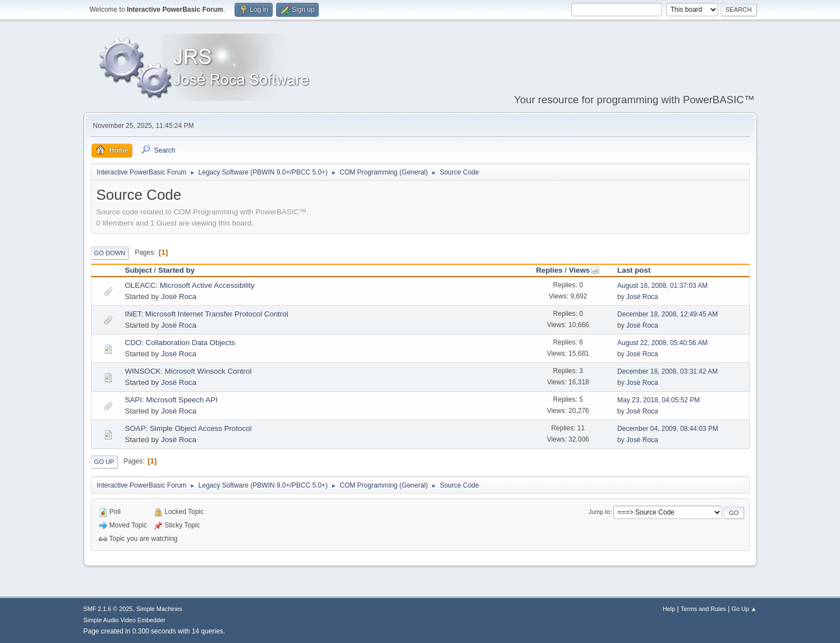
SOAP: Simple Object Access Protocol (189, 428)
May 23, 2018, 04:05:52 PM (658, 400)
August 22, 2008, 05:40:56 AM (662, 343)
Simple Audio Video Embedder (125, 620)
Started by (176, 270)
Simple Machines (159, 609)
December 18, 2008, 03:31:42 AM (667, 371)
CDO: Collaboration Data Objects (180, 343)
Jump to (599, 512)
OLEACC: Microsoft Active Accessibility (190, 285)
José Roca (179, 297)
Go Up (104, 462)
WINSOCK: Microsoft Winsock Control (189, 371)
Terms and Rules (703, 609)
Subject (139, 270)
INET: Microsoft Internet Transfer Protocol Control (207, 314)
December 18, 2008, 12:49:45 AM (667, 314)
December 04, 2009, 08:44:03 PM (668, 429)
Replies (549, 270)
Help (669, 609)
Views (585, 270)
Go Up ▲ (744, 609)
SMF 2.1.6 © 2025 (108, 609)
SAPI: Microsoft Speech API (171, 400)
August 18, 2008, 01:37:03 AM (662, 286)
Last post (634, 270)
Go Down (110, 253)
